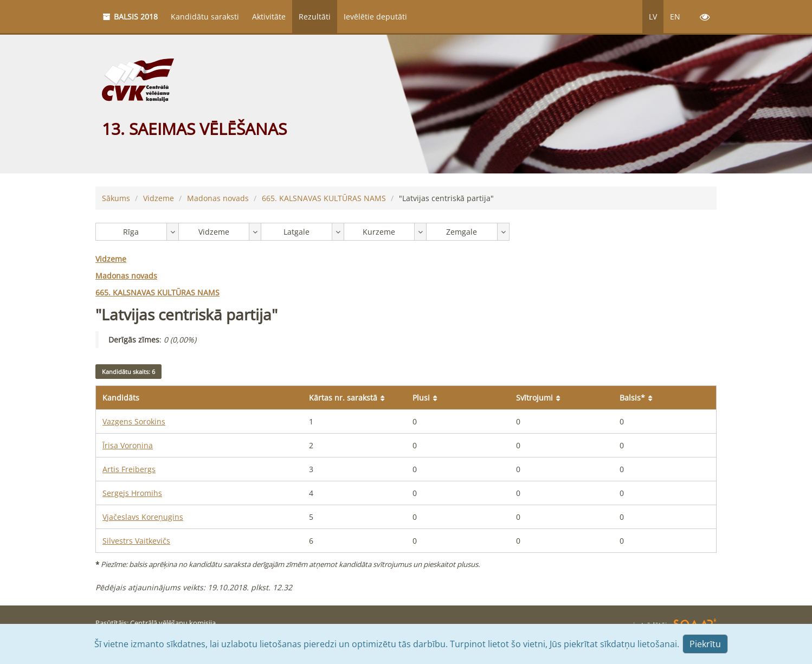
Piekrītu (705, 644)
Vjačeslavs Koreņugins (143, 517)
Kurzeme (379, 232)
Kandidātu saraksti (205, 17)
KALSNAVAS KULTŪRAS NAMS (324, 198)
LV (653, 17)
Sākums (116, 198)
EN (675, 17)
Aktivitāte (269, 17)
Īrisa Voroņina (128, 445)
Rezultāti (315, 17)
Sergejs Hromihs (132, 493)
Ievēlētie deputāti (375, 17)
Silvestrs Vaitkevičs (136, 541)
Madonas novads (218, 198)
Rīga (131, 232)
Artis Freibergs (129, 469)
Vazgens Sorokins (134, 421)
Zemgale (462, 232)
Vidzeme (159, 198)
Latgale (297, 232)
